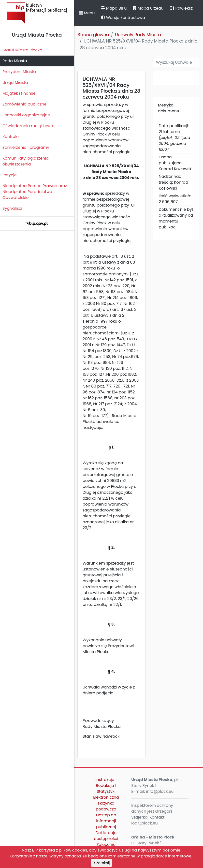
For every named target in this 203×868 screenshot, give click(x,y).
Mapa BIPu (114, 8)
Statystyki (106, 791)
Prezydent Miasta (19, 72)
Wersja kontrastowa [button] (123, 18)
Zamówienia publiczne (24, 104)
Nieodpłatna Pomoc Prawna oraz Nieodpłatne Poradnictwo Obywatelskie (35, 192)
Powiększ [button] (181, 8)
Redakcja (105, 786)
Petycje (10, 175)
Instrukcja (105, 780)
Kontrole (11, 137)
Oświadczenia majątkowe (28, 126)
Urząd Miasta (15, 82)
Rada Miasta (15, 61)
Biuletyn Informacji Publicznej (37, 13)
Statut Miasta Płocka (22, 50)
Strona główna (93, 35)
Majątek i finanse (19, 93)
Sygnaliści (12, 208)
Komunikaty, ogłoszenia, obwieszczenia (26, 161)
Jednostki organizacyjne (26, 115)
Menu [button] (87, 13)
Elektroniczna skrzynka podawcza (106, 803)
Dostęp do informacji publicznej (106, 821)
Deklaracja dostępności (106, 836)
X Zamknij (102, 863)
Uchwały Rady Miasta (138, 35)
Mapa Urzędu (148, 8)
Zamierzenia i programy (26, 147)
